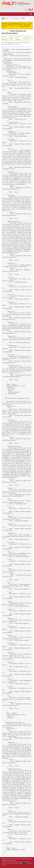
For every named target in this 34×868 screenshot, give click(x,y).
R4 (3, 28)
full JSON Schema (17, 44)
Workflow (5, 18)
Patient (30, 38)
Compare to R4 (6, 863)
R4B (30, 26)
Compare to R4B (15, 863)
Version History (13, 862)
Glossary (24, 862)
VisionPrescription (15, 18)
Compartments (27, 37)
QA (27, 862)
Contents (19, 862)
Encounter (26, 38)
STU (28, 23)
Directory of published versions (13, 26)
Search (7, 862)
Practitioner (26, 40)
